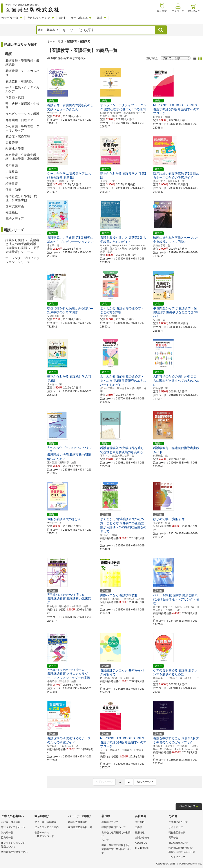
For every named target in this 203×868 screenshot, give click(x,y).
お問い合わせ (142, 838)
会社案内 (140, 822)
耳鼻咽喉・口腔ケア (19, 120)
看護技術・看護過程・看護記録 (22, 63)
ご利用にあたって (178, 822)
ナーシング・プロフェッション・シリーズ (22, 260)
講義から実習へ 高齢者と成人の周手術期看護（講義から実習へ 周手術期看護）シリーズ (22, 246)
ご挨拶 (139, 827)
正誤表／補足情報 (11, 822)
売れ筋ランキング (39, 18)
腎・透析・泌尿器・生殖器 (22, 106)
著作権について (110, 822)
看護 (61, 41)
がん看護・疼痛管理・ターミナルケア (22, 128)
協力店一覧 (7, 838)
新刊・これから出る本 (73, 18)
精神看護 (12, 184)
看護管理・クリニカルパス (22, 73)
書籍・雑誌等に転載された (117, 849)
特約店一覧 (7, 832)
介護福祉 (12, 212)
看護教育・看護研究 (19, 81)
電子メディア (15, 218)
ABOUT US (141, 843)
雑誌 (100, 18)
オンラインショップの (17, 845)
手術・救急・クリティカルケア (22, 89)
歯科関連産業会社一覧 (80, 827)
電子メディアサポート (13, 827)
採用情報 (140, 832)
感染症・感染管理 (18, 136)
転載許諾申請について (114, 827)
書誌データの (50, 835)
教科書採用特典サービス (14, 852)
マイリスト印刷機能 (45, 822)
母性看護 (12, 177)
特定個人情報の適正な (184, 850)
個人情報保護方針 (178, 843)
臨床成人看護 (15, 149)
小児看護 (12, 171)
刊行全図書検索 (177, 832)
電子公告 (173, 838)
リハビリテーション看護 (22, 114)
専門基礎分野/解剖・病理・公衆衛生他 (21, 198)
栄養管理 (12, 143)
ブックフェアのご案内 (47, 827)
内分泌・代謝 (15, 97)
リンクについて (177, 857)
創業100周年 (142, 848)
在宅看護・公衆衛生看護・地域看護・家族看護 (22, 157)
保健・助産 (13, 190)
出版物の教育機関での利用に (117, 837)
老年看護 (12, 165)
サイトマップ (176, 827)
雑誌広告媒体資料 (78, 822)
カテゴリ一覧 (10, 18)
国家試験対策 (15, 206)
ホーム (51, 41)
